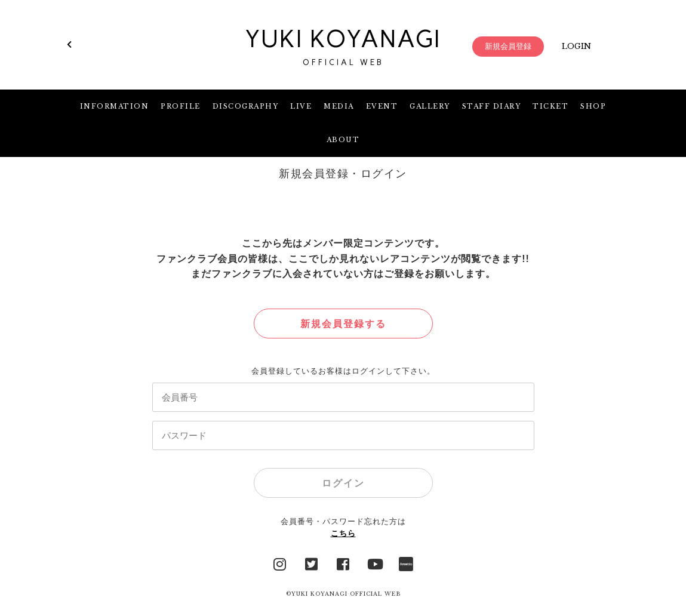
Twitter (312, 563)
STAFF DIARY (492, 106)
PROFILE (181, 106)
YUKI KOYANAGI (343, 47)
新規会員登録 (508, 46)
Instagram (280, 563)
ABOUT (343, 140)
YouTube (374, 563)
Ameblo (406, 563)
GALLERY (430, 106)
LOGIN (576, 46)
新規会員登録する (343, 324)
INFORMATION (115, 106)
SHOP (593, 106)
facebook (343, 563)
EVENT (382, 106)
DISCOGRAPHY (246, 106)
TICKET (550, 106)
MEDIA (339, 106)
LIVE (301, 106)
